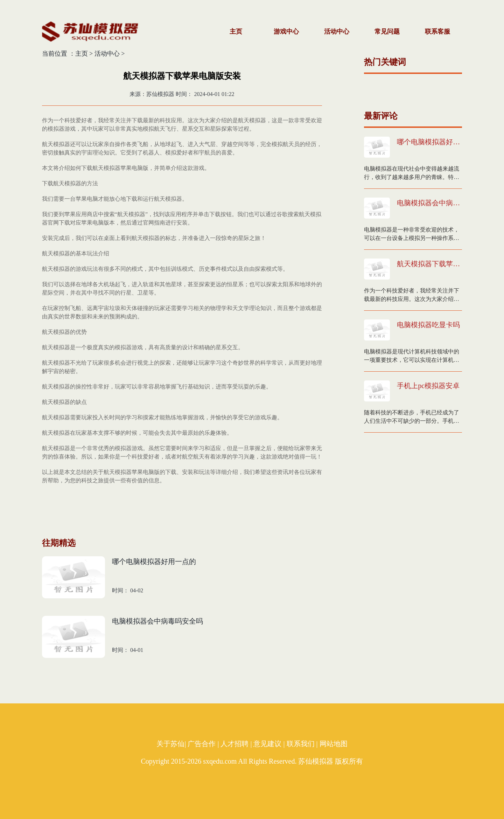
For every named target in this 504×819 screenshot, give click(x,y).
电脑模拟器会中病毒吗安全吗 (429, 203)
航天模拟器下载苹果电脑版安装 (429, 264)
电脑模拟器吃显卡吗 (428, 325)
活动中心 (337, 32)
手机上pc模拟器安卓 (428, 386)
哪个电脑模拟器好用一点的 (429, 142)
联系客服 (437, 32)
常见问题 (387, 32)
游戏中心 (286, 32)
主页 (236, 32)
